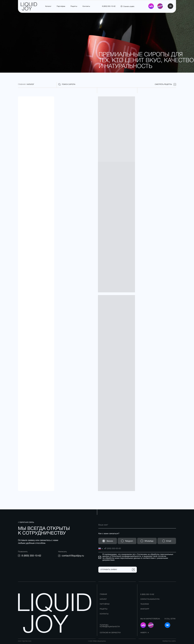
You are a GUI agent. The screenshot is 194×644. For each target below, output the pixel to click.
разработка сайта (169, 641)
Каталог (48, 6)
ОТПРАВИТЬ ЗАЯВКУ (109, 570)
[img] (160, 6)
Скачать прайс (129, 6)
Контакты (86, 6)
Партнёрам (61, 6)
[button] (170, 6)
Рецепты (74, 6)
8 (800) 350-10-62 (109, 6)
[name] (137, 525)
